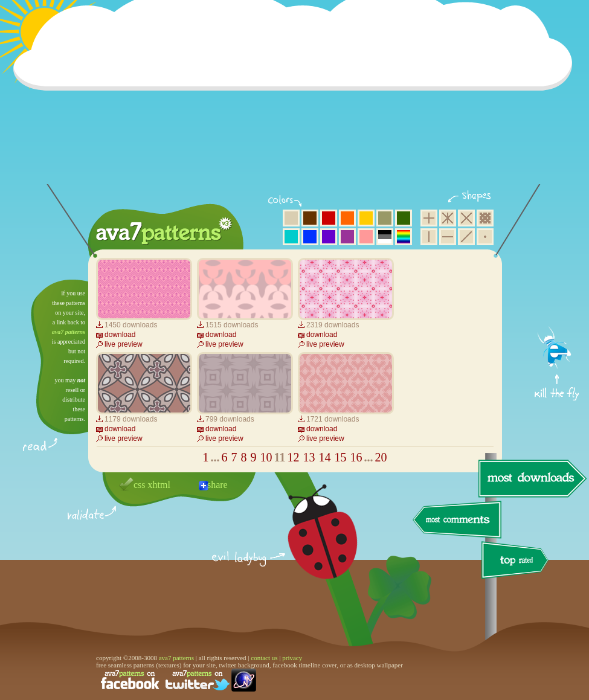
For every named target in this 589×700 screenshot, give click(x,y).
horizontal (448, 237)
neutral (385, 237)
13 (309, 457)
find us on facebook (130, 680)
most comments (458, 520)
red (329, 218)
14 (324, 457)
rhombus (466, 218)
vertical (429, 237)
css (140, 485)
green (404, 218)
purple (347, 237)
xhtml (159, 485)
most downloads (531, 478)
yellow (366, 218)
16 (356, 457)
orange (347, 218)
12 (293, 457)
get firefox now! (557, 284)
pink (366, 237)
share (217, 485)
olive (385, 218)
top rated (517, 562)
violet (329, 237)
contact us (264, 658)
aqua (291, 237)
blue (310, 237)
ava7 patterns (69, 332)
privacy (292, 658)
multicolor (404, 237)
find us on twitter (198, 680)
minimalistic (485, 237)
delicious (311, 545)
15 (340, 457)
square (429, 218)
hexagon (448, 218)
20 (381, 457)
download (120, 335)
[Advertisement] (297, 100)
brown (310, 218)
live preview (124, 344)
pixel (485, 218)
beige (291, 218)
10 (266, 457)
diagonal (466, 237)
